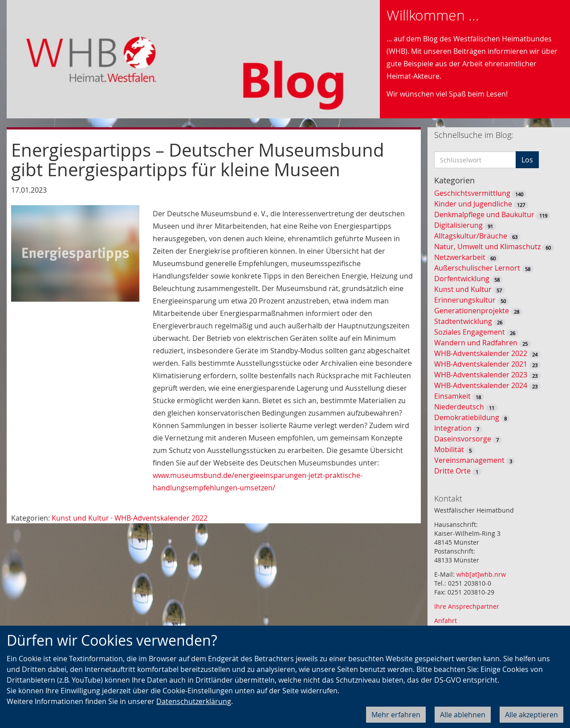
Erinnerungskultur (465, 300)
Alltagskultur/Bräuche (471, 236)
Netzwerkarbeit (460, 257)
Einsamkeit (452, 396)
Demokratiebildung (467, 417)
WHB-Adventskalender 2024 (481, 385)
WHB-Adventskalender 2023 (481, 375)
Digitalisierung (458, 225)
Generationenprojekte (472, 311)
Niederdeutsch (459, 407)
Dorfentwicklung (462, 279)
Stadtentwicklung (463, 321)
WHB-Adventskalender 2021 (481, 364)
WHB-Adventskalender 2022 (161, 518)
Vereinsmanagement (469, 460)
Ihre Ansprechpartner (467, 606)
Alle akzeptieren (531, 715)
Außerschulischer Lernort (477, 268)
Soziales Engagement (470, 332)
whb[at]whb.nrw (481, 574)
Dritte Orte (452, 471)
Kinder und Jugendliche (473, 204)
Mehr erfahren (396, 715)
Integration (453, 428)
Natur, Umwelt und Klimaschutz (487, 247)
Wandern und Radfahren (476, 343)
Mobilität (449, 449)
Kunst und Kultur (80, 518)
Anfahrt (446, 621)
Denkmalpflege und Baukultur (484, 214)
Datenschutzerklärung (194, 701)
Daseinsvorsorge (463, 439)
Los (527, 160)
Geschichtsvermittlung (472, 193)
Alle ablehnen (463, 715)
